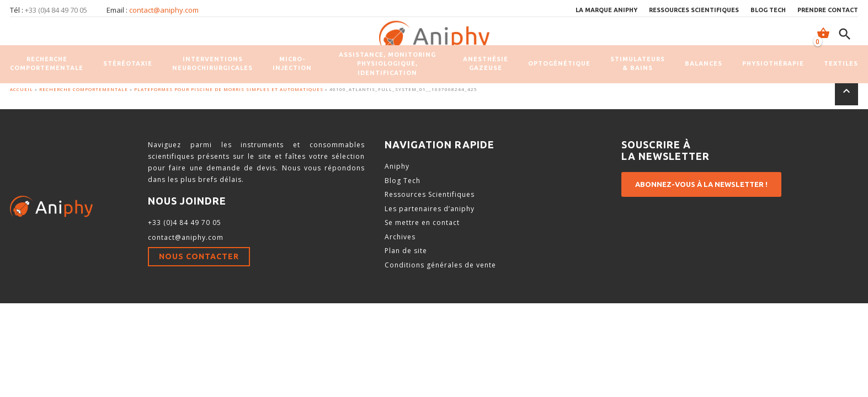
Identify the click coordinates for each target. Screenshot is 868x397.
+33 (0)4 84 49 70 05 (185, 222)
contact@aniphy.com (164, 10)
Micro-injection (292, 64)
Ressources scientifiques (694, 10)
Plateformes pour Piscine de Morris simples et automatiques (229, 89)
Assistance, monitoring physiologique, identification (387, 64)
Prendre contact (828, 10)
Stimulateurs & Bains (638, 64)
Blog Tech (768, 10)
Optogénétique (559, 63)
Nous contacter (199, 256)
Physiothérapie (773, 63)
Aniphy (397, 166)
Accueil (22, 89)
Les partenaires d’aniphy (430, 209)
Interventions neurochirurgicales (212, 64)
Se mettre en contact (422, 222)
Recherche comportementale (47, 64)
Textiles (841, 63)
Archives (400, 237)
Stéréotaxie (128, 63)
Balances (704, 63)
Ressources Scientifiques (430, 194)
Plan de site (406, 251)
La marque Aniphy (606, 10)
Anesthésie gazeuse (486, 64)
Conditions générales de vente (440, 265)
